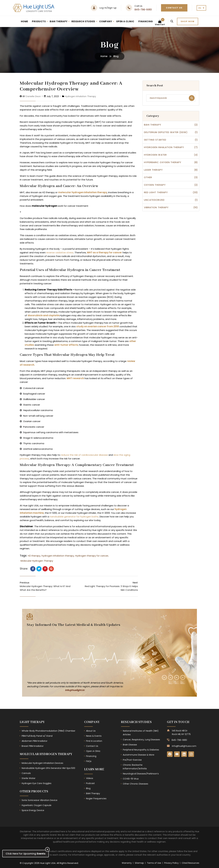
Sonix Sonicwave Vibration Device (39, 800)
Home (24, 21)
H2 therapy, (34, 556)
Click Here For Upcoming (26, 854)
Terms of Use (154, 863)
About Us (91, 731)
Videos (90, 778)
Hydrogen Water (155, 155)
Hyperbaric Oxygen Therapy (163, 162)
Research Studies (83, 21)
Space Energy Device (33, 810)
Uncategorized (154, 200)
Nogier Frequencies (96, 798)
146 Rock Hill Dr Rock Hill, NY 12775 (181, 732)
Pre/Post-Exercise (132, 760)
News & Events (94, 736)
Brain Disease (130, 745)
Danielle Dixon (33, 96)
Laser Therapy (153, 170)
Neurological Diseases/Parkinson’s (141, 774)
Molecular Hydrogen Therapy (37, 561)
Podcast (90, 783)
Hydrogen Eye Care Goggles (36, 783)
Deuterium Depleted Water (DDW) (166, 132)
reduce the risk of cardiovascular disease (84, 455)
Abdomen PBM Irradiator (35, 741)
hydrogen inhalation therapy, (58, 556)
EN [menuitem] (200, 8)
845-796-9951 (143, 10)
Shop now (188, 21)
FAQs (89, 761)
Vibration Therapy (156, 207)
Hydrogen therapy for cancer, (92, 556)
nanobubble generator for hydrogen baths (74, 517)
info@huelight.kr (75, 690)
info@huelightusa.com (184, 746)
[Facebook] (170, 754)
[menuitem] (201, 8)
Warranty (127, 863)
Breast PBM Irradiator (33, 746)
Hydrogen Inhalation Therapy (81, 96)
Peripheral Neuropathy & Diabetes (141, 750)
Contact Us (174, 8)
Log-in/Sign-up (108, 8)
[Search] (172, 21)
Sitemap (139, 863)
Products (39, 21)
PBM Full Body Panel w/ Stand (37, 736)
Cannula (26, 773)
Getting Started (155, 140)
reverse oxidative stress (60, 252)
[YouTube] (177, 754)
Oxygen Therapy (155, 185)
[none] (201, 8)
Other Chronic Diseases (135, 784)
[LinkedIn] (185, 754)
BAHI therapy (153, 125)
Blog (88, 788)
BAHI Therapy (59, 21)
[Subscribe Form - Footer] (73, 653)
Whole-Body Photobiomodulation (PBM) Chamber (48, 731)
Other (148, 177)
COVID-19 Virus (131, 779)
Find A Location (94, 741)
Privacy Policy (171, 863)
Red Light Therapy (156, 192)
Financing (146, 21)
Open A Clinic (125, 21)
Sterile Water (29, 778)
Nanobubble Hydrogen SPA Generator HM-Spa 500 (48, 768)
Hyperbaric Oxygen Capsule (36, 805)
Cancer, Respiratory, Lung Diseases (141, 740)
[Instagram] (192, 754)
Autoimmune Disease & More (139, 755)
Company (106, 21)
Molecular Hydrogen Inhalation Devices (42, 763)
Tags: (23, 556)
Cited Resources (190, 863)
